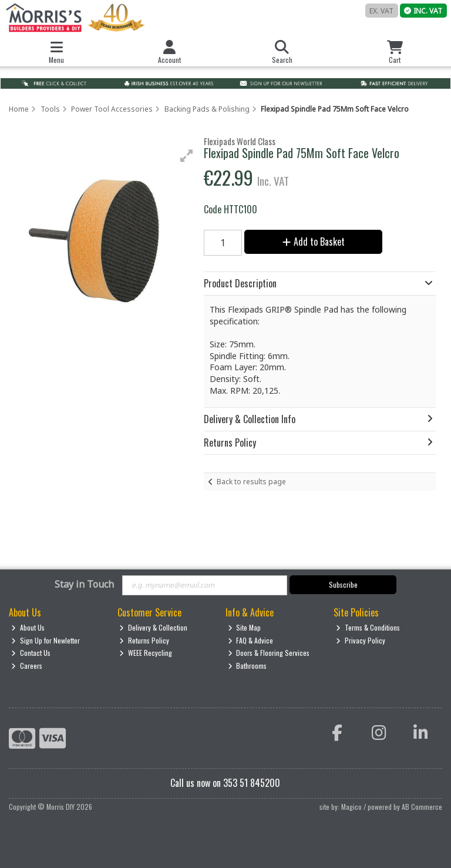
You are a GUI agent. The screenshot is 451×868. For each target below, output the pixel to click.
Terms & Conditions (368, 627)
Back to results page (251, 482)
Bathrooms (248, 666)
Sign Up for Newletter (46, 640)
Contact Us (31, 653)
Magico (351, 807)
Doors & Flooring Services (269, 653)
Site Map (245, 627)
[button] (187, 156)
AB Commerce (422, 807)
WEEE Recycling (146, 653)
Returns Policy (144, 640)
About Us (28, 627)
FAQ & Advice (251, 640)
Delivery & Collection (153, 627)
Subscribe (343, 584)
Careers (27, 666)
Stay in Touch (84, 585)
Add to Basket (314, 242)
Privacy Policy (361, 640)
